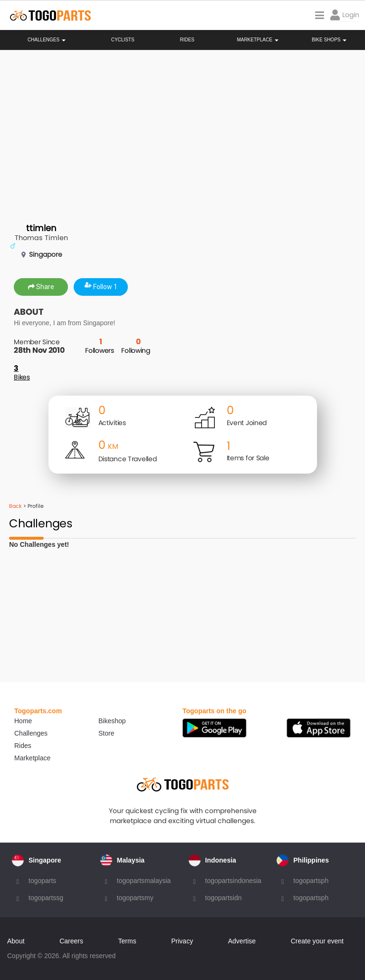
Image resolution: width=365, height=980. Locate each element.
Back (15, 506)
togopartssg (46, 898)
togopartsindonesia (233, 881)
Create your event (317, 941)
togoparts (42, 881)
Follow (101, 287)
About (16, 941)
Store (106, 733)
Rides (187, 40)
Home (23, 721)
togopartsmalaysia (144, 881)
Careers (71, 941)
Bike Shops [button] (329, 40)
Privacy (182, 941)
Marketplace (32, 758)
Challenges (47, 40)
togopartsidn (224, 898)
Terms (127, 941)
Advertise (242, 941)
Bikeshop (112, 721)
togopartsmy (135, 898)
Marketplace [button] (257, 40)
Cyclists (123, 40)
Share (41, 287)
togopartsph (311, 881)
